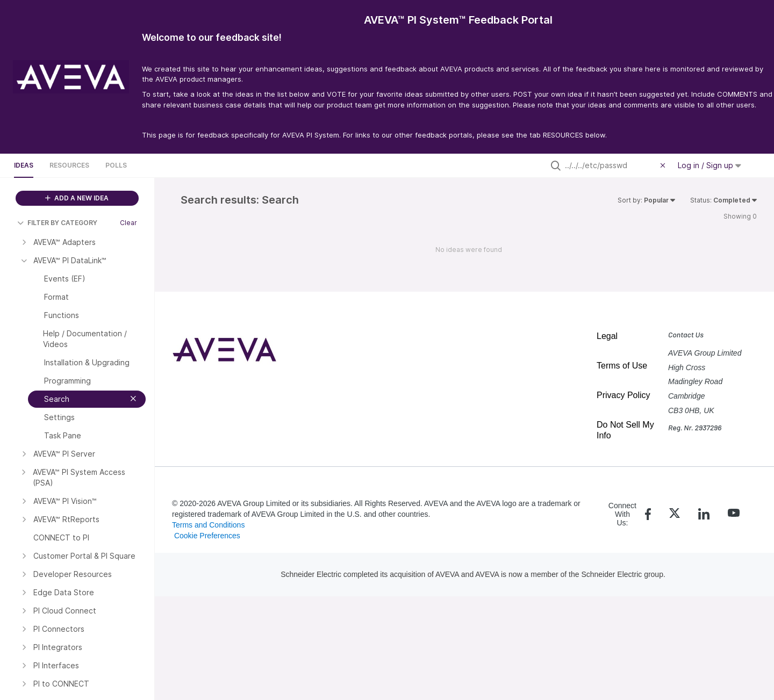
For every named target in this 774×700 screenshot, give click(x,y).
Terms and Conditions (208, 525)
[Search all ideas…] (610, 165)
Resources (69, 165)
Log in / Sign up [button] (709, 165)
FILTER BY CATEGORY (57, 223)
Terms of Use (622, 366)
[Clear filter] (664, 165)
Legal (607, 336)
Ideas (24, 165)
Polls (116, 165)
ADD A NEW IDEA (77, 198)
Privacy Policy (623, 395)
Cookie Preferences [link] (207, 536)
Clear (128, 223)
